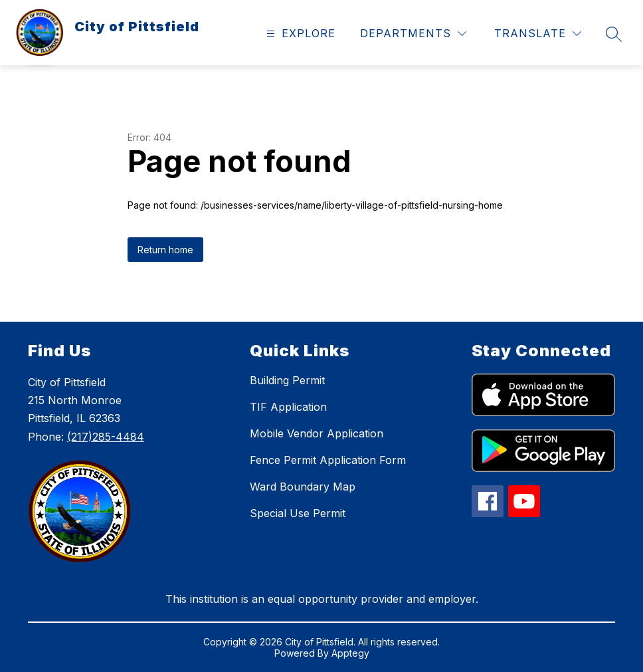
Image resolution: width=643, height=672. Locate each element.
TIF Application (288, 407)
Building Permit (287, 380)
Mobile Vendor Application (317, 433)
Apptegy (350, 653)
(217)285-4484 (106, 437)
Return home (165, 250)
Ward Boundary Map (303, 487)
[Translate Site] (538, 34)
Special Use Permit (298, 513)
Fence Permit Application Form (328, 460)
